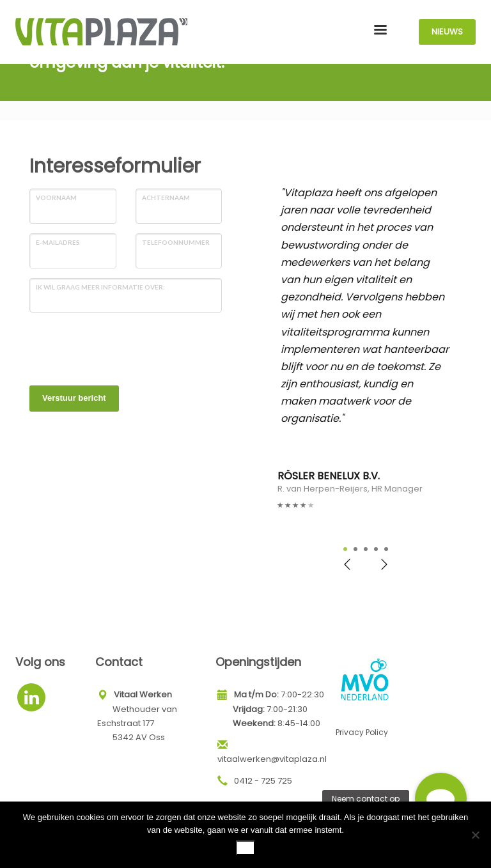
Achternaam (166, 198)
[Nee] (475, 835)
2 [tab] (355, 549)
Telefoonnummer (176, 242)
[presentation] (127, 347)
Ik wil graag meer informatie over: (100, 287)
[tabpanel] (365, 348)
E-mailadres (58, 242)
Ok (246, 847)
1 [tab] (345, 549)
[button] (441, 799)
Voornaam (56, 198)
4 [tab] (376, 549)
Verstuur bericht (74, 398)
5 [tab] (386, 549)
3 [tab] (366, 549)
